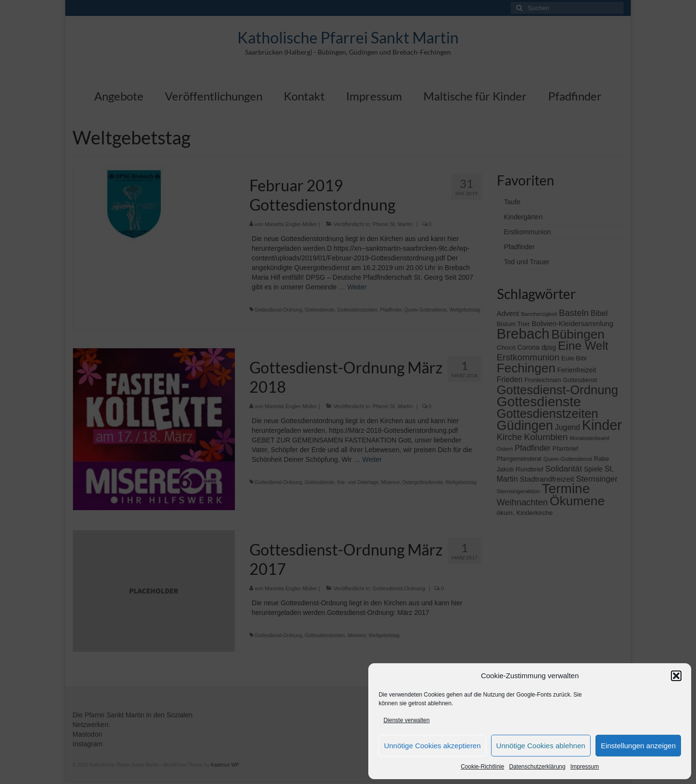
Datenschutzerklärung (537, 767)
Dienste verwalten (406, 720)
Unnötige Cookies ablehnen (541, 746)
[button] (676, 676)
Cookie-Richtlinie (482, 767)
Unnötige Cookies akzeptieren (432, 746)
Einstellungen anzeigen (638, 746)
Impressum (585, 767)
